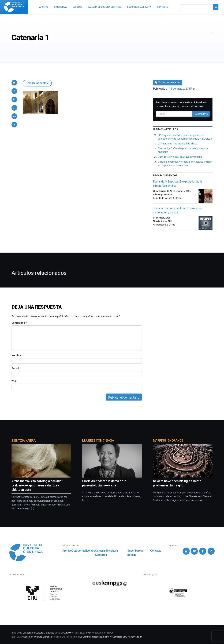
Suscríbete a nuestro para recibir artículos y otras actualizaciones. (182, 104)
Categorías (79, 551)
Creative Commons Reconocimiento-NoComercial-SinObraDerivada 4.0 (108, 637)
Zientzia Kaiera (24, 440)
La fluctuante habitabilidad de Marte (178, 144)
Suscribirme (201, 114)
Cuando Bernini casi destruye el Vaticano (180, 157)
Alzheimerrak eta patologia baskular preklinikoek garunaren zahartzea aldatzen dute (37, 485)
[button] (14, 83)
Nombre (17, 355)
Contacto (156, 551)
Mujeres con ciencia (98, 440)
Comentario (19, 323)
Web (14, 381)
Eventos (90, 551)
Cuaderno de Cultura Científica (37, 637)
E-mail (16, 368)
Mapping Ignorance (168, 440)
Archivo (67, 551)
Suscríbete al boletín (135, 553)
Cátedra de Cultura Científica (106, 553)
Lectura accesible (37, 83)
